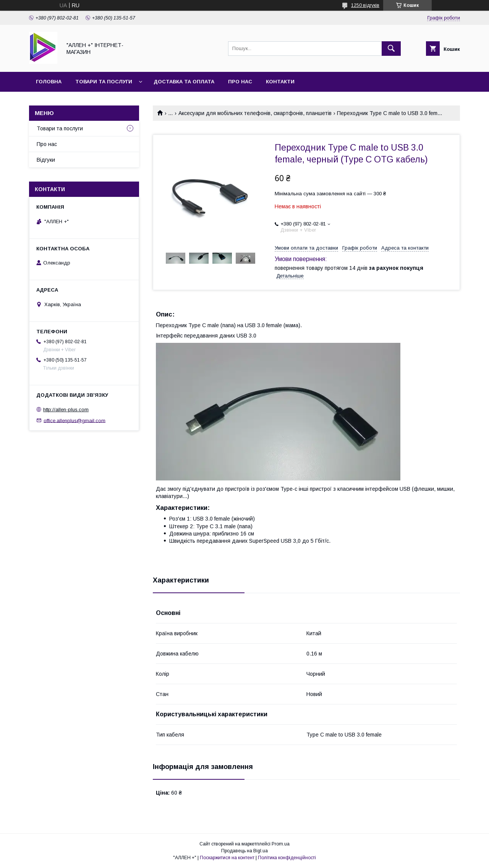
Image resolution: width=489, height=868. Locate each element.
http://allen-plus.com (66, 410)
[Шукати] (391, 49)
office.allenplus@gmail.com (74, 420)
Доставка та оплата (184, 82)
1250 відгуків (365, 5)
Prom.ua (281, 844)
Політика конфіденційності (287, 858)
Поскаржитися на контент (227, 858)
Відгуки (46, 160)
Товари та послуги (104, 82)
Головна (49, 82)
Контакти (280, 82)
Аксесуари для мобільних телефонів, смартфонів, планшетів (255, 113)
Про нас (240, 82)
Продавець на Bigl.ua (244, 851)
